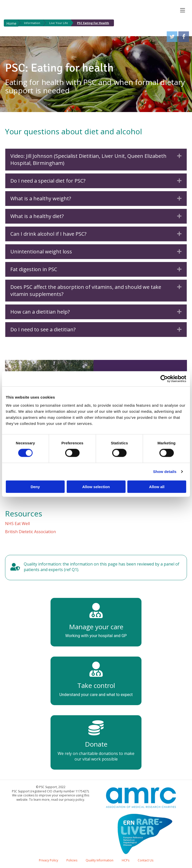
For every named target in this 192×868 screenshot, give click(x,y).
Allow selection (96, 486)
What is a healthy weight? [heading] (41, 198)
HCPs (126, 860)
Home (11, 23)
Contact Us (146, 860)
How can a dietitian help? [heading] (40, 312)
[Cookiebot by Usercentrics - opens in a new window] (164, 379)
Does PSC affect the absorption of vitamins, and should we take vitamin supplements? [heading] (86, 290)
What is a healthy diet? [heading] (37, 216)
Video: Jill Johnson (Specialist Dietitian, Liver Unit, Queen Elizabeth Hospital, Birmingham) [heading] (88, 159)
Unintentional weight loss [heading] (41, 252)
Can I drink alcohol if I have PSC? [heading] (48, 234)
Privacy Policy (49, 860)
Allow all (157, 486)
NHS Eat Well (17, 524)
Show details (165, 472)
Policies (72, 860)
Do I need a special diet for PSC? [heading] (48, 181)
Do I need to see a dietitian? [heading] (43, 329)
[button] (179, 156)
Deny (35, 486)
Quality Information (100, 860)
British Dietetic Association (30, 532)
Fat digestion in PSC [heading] (34, 269)
